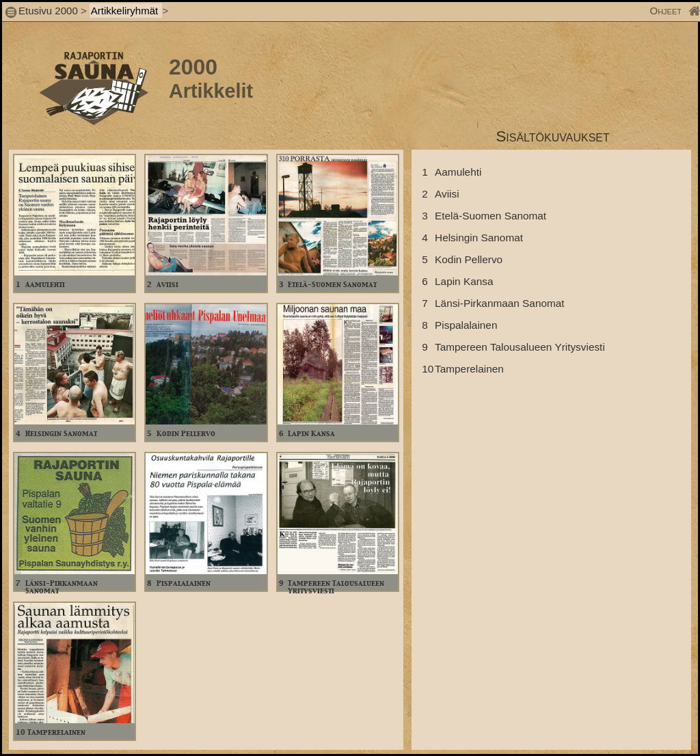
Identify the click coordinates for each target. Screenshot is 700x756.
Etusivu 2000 (48, 11)
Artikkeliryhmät (126, 11)
